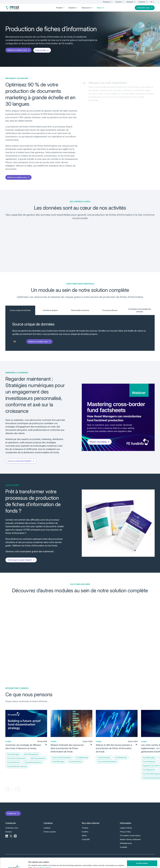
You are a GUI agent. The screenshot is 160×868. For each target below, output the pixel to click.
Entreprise (131, 2)
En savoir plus (19, 622)
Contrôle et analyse (50, 310)
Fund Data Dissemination (17, 758)
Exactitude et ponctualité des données (140, 310)
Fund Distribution (14, 762)
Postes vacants (50, 832)
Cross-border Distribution (62, 757)
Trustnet (85, 828)
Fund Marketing (82, 757)
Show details (33, 864)
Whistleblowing (126, 843)
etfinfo (84, 836)
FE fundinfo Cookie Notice (130, 836)
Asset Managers (13, 754)
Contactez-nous (145, 8)
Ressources (88, 8)
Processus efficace (110, 310)
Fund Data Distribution (33, 762)
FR (153, 2)
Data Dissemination (38, 758)
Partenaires (108, 2)
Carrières (120, 2)
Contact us (13, 813)
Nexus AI (101, 8)
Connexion (143, 2)
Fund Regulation (149, 770)
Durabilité (123, 847)
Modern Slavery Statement (130, 839)
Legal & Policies (126, 828)
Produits (60, 8)
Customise (142, 860)
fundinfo (85, 832)
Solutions (73, 8)
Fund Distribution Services (17, 766)
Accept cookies (142, 853)
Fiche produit (42, 50)
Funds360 (86, 839)
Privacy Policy (46, 858)
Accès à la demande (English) (21, 461)
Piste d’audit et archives (80, 310)
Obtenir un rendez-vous (18, 50)
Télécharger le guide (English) (21, 560)
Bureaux (9, 832)
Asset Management (31, 754)
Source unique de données (20, 310)
